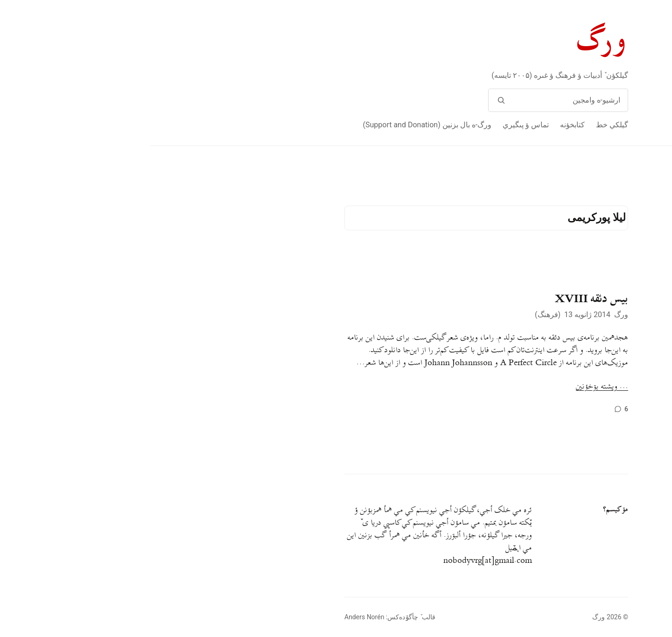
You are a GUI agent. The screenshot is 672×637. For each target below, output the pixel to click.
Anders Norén (214, 617)
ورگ (452, 41)
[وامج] (351, 100)
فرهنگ (398, 315)
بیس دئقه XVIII (441, 299)
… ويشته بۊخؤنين (452, 387)
